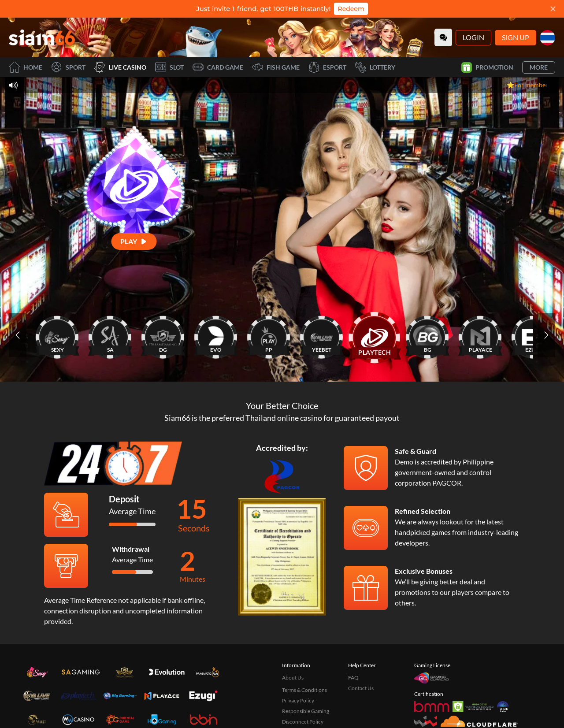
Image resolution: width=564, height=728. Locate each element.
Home (26, 67)
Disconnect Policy (303, 722)
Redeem (351, 9)
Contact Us (361, 688)
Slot (169, 67)
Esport (327, 67)
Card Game (218, 67)
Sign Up (516, 37)
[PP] (269, 335)
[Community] (443, 37)
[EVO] (216, 335)
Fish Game (276, 67)
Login (473, 37)
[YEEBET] (322, 335)
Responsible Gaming (306, 711)
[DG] (163, 335)
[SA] (110, 335)
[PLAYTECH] (375, 335)
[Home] (42, 37)
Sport (68, 67)
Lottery (375, 67)
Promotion (487, 67)
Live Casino (120, 67)
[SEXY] (57, 335)
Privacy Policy (298, 700)
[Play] (134, 241)
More (539, 67)
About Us (293, 678)
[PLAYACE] (480, 335)
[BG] (427, 335)
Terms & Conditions (304, 690)
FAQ (353, 678)
